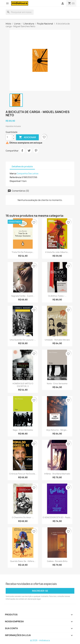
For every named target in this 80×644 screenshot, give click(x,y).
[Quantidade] (9, 137)
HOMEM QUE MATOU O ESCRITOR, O (23, 385)
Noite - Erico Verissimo (57, 383)
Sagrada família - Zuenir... (23, 296)
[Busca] (20, 12)
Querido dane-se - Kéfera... (23, 561)
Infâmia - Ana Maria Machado (57, 474)
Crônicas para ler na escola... (23, 474)
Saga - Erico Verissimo (23, 430)
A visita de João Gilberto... (57, 252)
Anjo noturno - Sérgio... (57, 430)
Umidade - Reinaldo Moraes (57, 340)
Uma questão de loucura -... (23, 340)
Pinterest (36, 151)
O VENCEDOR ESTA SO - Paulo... (57, 517)
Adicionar (27, 137)
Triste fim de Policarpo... (23, 252)
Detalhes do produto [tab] (22, 167)
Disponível (15, 181)
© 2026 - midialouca (40, 640)
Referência (15, 177)
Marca (13, 173)
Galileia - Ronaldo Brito (57, 561)
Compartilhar (22, 151)
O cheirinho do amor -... (23, 517)
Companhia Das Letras (27, 174)
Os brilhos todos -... (57, 296)
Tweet (29, 151)
